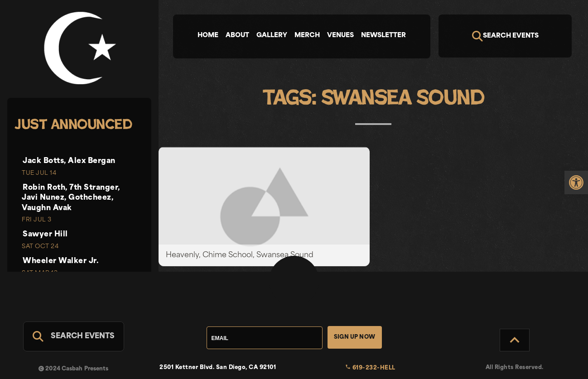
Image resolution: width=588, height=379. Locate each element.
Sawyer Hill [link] (45, 235)
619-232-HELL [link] (370, 368)
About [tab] (237, 36)
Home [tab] (208, 36)
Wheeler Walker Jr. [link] (60, 261)
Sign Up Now (354, 337)
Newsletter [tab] (383, 36)
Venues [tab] (340, 36)
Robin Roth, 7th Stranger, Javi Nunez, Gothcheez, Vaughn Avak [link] (71, 198)
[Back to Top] (515, 340)
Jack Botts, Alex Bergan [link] (69, 161)
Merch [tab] (307, 36)
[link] (576, 182)
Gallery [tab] (272, 36)
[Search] (505, 36)
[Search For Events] (74, 336)
